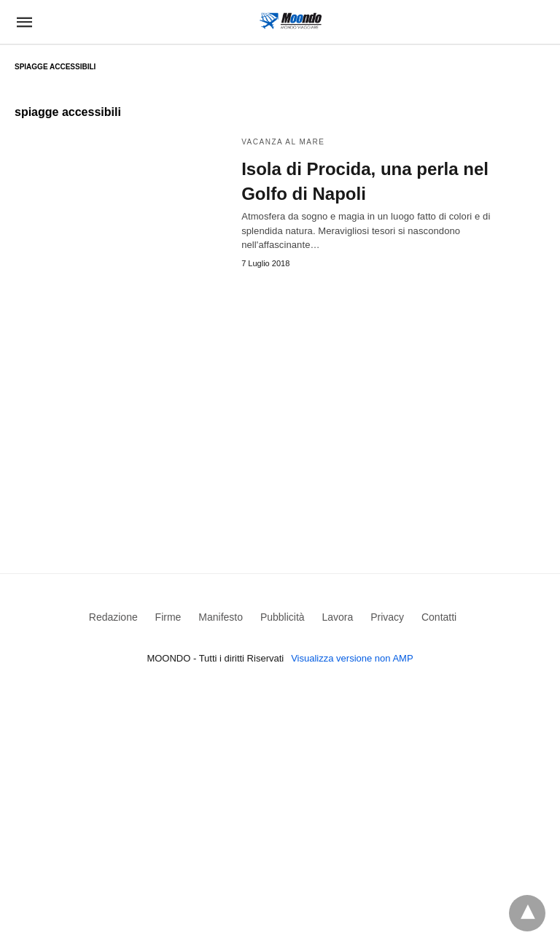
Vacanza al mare (283, 142)
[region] (280, 400)
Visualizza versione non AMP (352, 658)
